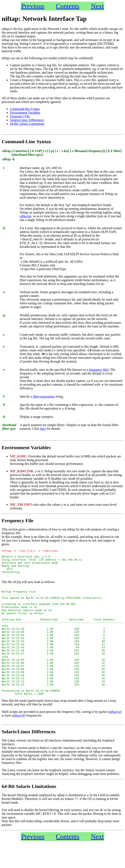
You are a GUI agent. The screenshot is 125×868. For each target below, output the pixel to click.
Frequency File (20, 116)
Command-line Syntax (25, 109)
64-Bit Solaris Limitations (27, 124)
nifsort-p (115, 737)
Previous (33, 6)
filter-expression (44, 396)
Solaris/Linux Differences (27, 120)
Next (97, 6)
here (43, 429)
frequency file (98, 370)
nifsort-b (18, 741)
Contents (68, 6)
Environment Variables (25, 113)
